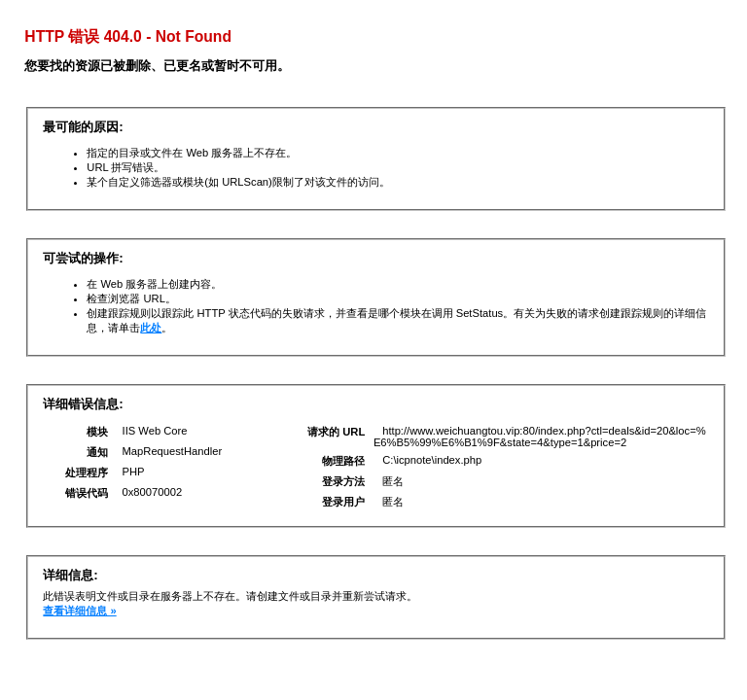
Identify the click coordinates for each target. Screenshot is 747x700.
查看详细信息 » (79, 611)
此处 (151, 328)
